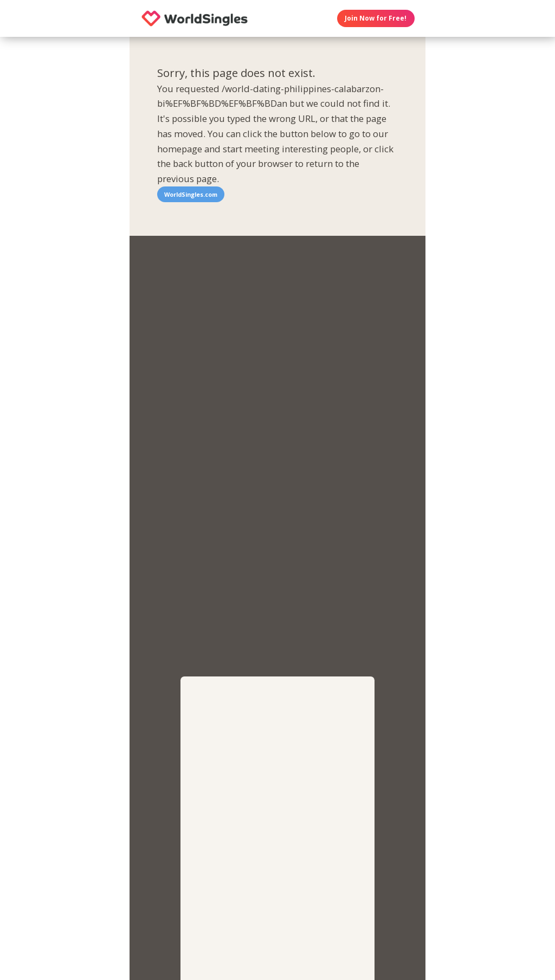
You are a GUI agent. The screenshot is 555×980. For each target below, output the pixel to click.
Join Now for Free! (376, 18)
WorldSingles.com (191, 194)
